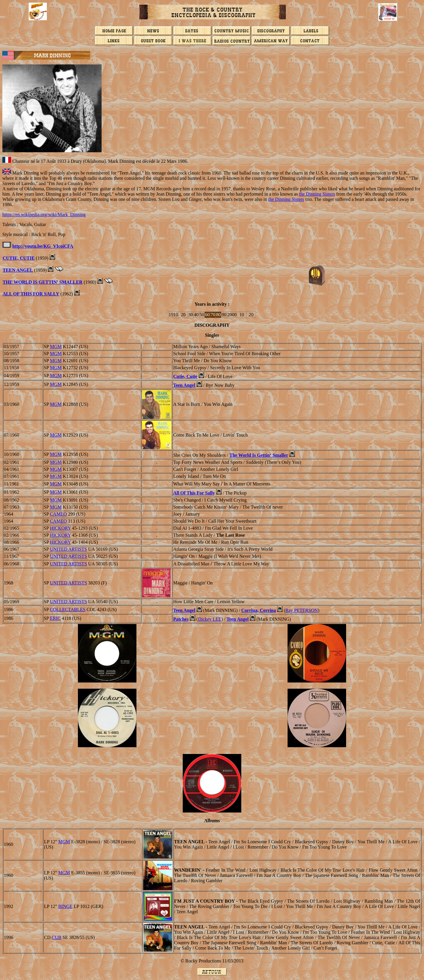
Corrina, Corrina (259, 610)
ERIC (55, 618)
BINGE (65, 906)
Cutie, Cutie (185, 376)
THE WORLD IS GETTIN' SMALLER (43, 282)
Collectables (67, 609)
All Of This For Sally (194, 493)
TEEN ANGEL (18, 270)
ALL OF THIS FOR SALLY (31, 294)
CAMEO (58, 514)
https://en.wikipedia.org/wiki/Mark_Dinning (44, 214)
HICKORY (60, 528)
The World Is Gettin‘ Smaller (259, 455)
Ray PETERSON (302, 610)
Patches (181, 619)
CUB (57, 937)
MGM (56, 347)
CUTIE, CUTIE (19, 258)
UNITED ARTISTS (68, 549)
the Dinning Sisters (317, 194)
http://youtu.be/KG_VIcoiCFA (43, 246)
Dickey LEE (210, 619)
